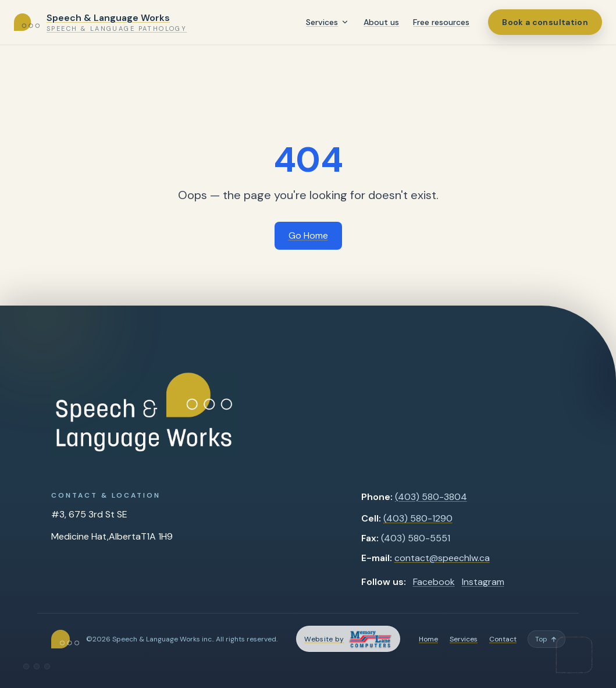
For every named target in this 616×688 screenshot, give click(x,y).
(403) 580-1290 (418, 518)
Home (428, 639)
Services (322, 22)
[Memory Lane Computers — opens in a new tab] (348, 639)
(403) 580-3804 (431, 497)
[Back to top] (546, 639)
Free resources (441, 22)
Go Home (308, 235)
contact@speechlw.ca (442, 558)
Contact (503, 639)
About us (381, 22)
